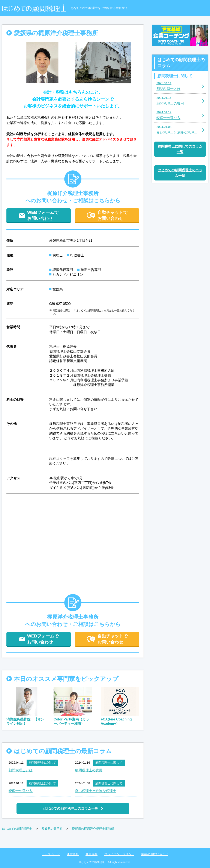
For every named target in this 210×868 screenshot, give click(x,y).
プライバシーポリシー (119, 854)
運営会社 (73, 854)
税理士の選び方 (21, 791)
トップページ (51, 854)
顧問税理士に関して (42, 763)
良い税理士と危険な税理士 (96, 791)
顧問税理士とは (21, 770)
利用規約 (91, 854)
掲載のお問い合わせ (155, 854)
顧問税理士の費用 (89, 770)
